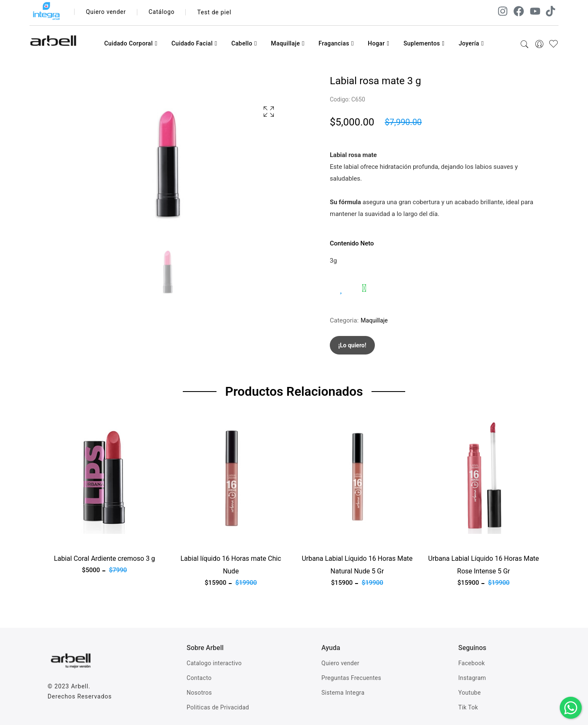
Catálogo (163, 12)
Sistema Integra (343, 693)
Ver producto (66, 539)
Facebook (472, 663)
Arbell (80, 686)
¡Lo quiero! (352, 345)
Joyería (471, 43)
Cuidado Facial (194, 43)
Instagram (472, 678)
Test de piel (215, 12)
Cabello (244, 43)
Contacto (199, 678)
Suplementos (424, 43)
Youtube (469, 693)
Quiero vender (106, 12)
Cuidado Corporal (131, 43)
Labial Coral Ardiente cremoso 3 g (104, 558)
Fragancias (336, 43)
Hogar (378, 43)
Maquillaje (288, 43)
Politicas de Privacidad (218, 707)
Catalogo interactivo (214, 663)
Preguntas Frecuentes (351, 678)
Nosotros (199, 693)
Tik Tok (468, 707)
